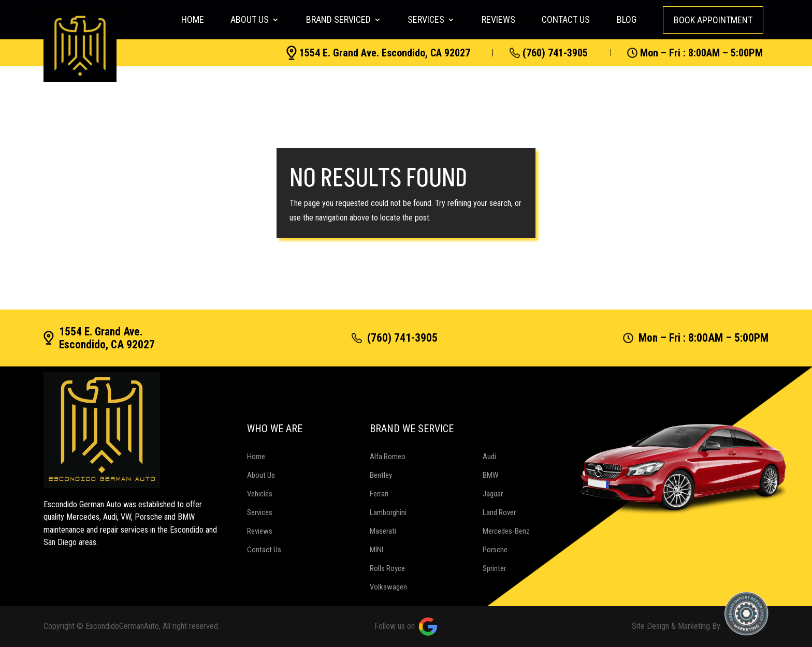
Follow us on (406, 627)
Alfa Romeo (388, 457)
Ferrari (379, 494)
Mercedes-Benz (506, 531)
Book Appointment (713, 20)
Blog (627, 19)
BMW (490, 475)
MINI (376, 550)
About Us (250, 19)
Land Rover (499, 512)
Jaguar (493, 494)
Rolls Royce (387, 568)
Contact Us (566, 19)
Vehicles (260, 494)
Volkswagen (388, 587)
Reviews (498, 19)
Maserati (383, 531)
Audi (489, 457)
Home (193, 19)
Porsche (495, 550)
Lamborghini (388, 512)
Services (426, 19)
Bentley (381, 475)
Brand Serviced (338, 19)
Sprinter (494, 568)
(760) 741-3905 (549, 53)
